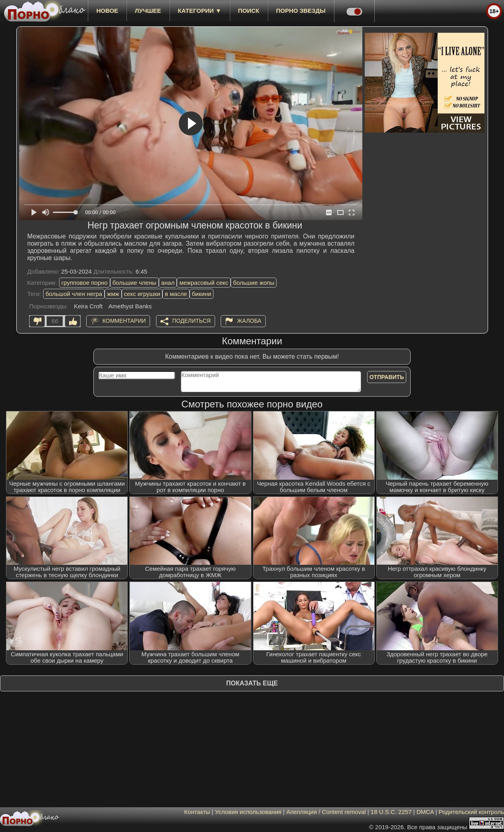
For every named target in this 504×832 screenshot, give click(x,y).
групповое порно (85, 283)
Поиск (249, 11)
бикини (202, 294)
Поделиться (192, 321)
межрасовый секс (204, 283)
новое (107, 11)
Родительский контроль (471, 812)
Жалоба (249, 321)
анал (168, 283)
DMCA (425, 812)
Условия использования (248, 812)
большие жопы (254, 283)
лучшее (148, 11)
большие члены (134, 283)
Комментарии (124, 321)
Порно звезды (301, 11)
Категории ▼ (200, 11)
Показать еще (252, 683)
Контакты (197, 812)
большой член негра (74, 294)
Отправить (387, 377)
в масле (176, 294)
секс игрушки (142, 294)
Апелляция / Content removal (326, 812)
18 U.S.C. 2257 (391, 812)
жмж (113, 294)
